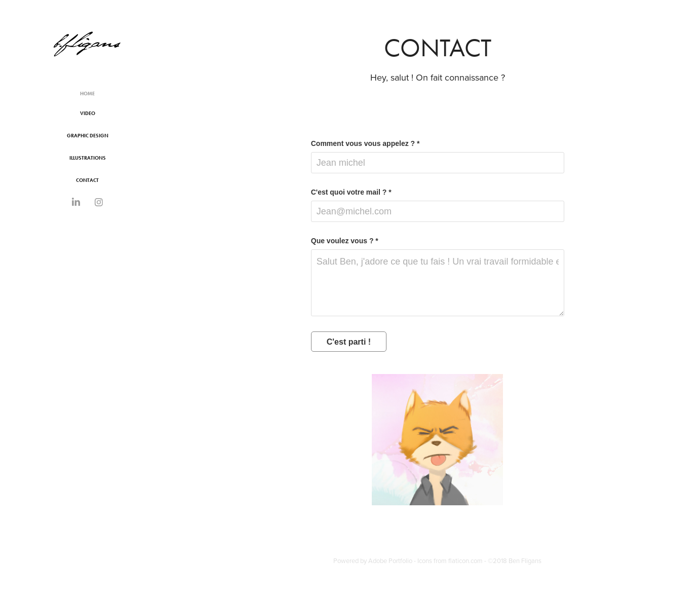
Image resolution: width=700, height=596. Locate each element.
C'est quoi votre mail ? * (351, 192)
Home (87, 94)
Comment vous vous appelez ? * (365, 143)
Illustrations (88, 158)
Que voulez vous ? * (345, 241)
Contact (87, 180)
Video (88, 113)
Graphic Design (88, 136)
